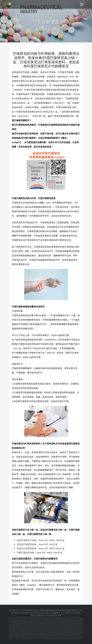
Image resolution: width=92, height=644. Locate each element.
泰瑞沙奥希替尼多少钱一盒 (52, 617)
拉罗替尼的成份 (21, 635)
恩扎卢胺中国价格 (44, 635)
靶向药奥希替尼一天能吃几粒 (71, 633)
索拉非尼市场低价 (33, 633)
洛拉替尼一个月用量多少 (31, 620)
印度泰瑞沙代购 (48, 620)
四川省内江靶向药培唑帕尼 (27, 632)
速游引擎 (50, 629)
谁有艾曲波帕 (48, 628)
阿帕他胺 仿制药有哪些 (23, 638)
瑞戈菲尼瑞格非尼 (57, 625)
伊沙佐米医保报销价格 (54, 626)
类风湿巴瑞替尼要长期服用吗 (48, 627)
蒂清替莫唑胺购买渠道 (58, 636)
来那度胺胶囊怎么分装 (16, 636)
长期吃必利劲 (50, 637)
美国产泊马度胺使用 (46, 636)
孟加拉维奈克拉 (23, 628)
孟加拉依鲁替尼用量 (51, 630)
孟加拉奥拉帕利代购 (53, 621)
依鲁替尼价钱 (15, 623)
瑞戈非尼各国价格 (30, 637)
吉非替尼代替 (30, 635)
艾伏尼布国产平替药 (34, 628)
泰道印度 (73, 621)
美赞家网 (44, 629)
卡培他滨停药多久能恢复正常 (65, 631)
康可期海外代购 (70, 638)
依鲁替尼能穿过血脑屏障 (62, 630)
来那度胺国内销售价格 (76, 621)
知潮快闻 (70, 628)
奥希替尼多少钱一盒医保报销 (68, 617)
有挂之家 (75, 629)
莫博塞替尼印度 (51, 628)
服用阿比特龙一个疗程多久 (21, 626)
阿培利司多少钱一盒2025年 (59, 625)
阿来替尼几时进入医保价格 (70, 638)
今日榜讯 (66, 628)
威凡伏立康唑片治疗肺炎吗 (38, 630)
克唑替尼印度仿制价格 (42, 623)
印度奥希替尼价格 (31, 619)
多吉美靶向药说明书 (56, 633)
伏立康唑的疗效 (26, 623)
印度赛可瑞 (81, 626)
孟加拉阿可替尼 (73, 628)
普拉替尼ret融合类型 (45, 635)
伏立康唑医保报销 (76, 620)
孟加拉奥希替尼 (31, 617)
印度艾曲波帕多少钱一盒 (65, 622)
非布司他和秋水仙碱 (66, 639)
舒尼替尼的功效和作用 (22, 637)
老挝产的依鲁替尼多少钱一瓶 (66, 620)
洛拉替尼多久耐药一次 (75, 631)
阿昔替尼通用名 (52, 638)
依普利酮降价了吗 (15, 620)
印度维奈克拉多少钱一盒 (41, 622)
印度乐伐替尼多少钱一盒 (43, 626)
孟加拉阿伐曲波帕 (65, 628)
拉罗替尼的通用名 (65, 624)
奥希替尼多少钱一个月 (19, 620)
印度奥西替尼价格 (18, 619)
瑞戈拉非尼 (30, 622)
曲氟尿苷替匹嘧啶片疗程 (39, 627)
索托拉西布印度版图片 (51, 637)
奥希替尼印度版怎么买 (58, 618)
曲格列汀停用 (51, 621)
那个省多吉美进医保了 (37, 633)
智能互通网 (65, 629)
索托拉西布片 (20, 628)
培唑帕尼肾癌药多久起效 (50, 632)
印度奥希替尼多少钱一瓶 (48, 619)
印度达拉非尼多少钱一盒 (66, 621)
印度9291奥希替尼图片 (43, 621)
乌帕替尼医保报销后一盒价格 (65, 629)
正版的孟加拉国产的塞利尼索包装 (23, 621)
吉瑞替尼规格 (79, 623)
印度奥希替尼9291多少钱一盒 (75, 618)
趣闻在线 (81, 628)
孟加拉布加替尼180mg (20, 624)
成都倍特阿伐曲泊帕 (46, 638)
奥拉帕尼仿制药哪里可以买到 (48, 621)
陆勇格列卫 (32, 636)
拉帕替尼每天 (62, 624)
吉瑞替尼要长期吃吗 (45, 632)
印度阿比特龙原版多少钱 (18, 639)
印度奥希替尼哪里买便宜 (57, 617)
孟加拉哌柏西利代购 (81, 621)
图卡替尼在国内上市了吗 (16, 623)
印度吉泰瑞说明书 (76, 622)
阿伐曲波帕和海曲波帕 (69, 628)
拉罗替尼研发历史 (17, 635)
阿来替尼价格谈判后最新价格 (75, 638)
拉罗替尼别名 (14, 635)
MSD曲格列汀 (64, 635)
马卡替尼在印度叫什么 (15, 632)
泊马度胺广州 (62, 636)
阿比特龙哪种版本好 (13, 639)
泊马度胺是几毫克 (76, 627)
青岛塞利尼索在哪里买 (47, 623)
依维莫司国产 (18, 620)
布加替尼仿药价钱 (53, 627)
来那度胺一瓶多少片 (12, 636)
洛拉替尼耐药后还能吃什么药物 (70, 631)
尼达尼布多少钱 (57, 621)
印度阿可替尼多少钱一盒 (24, 622)
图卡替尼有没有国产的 (21, 623)
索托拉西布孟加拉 (37, 622)
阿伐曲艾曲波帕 (45, 625)
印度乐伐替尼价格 (12, 623)
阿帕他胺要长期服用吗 (32, 638)
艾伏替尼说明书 (81, 625)
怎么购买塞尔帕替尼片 (20, 633)
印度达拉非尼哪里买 (17, 625)
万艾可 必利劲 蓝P (32, 638)
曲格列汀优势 (35, 627)
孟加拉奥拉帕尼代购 (31, 627)
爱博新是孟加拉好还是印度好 (79, 634)
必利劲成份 (53, 637)
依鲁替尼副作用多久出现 (67, 630)
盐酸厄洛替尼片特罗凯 (80, 636)
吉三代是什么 (34, 626)
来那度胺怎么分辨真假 (34, 625)
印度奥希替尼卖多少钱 (12, 633)
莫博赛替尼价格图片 (16, 638)
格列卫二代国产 (34, 636)
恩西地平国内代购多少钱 (56, 635)
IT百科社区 (56, 628)
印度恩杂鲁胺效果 (32, 635)
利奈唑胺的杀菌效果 (58, 631)
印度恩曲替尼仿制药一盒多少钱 (45, 624)
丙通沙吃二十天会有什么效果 (29, 629)
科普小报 (59, 629)
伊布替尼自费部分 (71, 630)
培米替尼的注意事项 (67, 632)
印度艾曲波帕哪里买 (18, 625)
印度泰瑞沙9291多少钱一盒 (35, 618)
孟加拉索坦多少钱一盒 (50, 622)
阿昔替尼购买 (24, 628)
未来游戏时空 (73, 628)
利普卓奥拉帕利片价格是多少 (26, 633)
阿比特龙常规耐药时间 (40, 628)
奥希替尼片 (64, 617)
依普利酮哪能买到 (35, 623)
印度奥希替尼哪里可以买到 (53, 618)
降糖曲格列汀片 (71, 635)
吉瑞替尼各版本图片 (49, 632)
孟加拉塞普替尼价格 (52, 623)
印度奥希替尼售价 (64, 619)
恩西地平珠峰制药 (52, 635)
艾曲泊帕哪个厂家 (73, 637)
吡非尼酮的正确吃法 (73, 632)
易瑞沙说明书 (73, 624)
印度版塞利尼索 (76, 626)
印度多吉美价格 (15, 627)
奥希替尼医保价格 (43, 617)
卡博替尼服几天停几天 (21, 631)
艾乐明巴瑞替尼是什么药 (26, 634)
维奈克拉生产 (74, 637)
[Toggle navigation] (82, 4)
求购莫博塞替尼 (74, 622)
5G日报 (79, 629)
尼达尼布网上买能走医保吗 (66, 633)
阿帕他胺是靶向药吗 (40, 622)
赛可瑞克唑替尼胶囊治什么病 (20, 631)
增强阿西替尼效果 (49, 638)
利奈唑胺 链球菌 (62, 631)
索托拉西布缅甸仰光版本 (56, 637)
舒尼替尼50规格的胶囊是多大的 (17, 637)
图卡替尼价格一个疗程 (18, 632)
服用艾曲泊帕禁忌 (70, 637)
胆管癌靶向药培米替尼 (39, 623)
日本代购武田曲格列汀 (75, 635)
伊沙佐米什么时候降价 (19, 623)
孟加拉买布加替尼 (73, 621)
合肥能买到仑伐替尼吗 (42, 630)
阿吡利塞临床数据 (18, 638)
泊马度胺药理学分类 (46, 625)
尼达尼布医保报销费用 (61, 633)
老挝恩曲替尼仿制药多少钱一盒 (75, 627)
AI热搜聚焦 (21, 629)
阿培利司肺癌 (81, 628)
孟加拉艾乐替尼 (31, 628)
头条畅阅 (17, 629)
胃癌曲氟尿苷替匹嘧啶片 (13, 625)
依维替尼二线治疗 (35, 637)
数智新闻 (46, 629)
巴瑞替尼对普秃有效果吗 (15, 624)
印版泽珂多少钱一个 (38, 639)
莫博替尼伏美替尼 (81, 637)
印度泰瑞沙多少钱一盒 (22, 618)
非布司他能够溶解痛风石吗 (70, 639)
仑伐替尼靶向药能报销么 (16, 630)
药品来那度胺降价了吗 (58, 627)
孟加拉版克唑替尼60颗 (22, 620)
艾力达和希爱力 (56, 622)
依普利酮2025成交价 (65, 626)
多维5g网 (67, 629)
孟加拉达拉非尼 (48, 627)
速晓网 (32, 629)
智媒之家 (59, 628)
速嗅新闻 (36, 629)
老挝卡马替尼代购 (66, 623)
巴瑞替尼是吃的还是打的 (17, 634)
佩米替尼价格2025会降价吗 (34, 623)
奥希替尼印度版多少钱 (26, 618)
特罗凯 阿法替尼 (71, 636)
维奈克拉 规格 (71, 637)
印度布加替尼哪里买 (57, 627)
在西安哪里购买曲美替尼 (33, 636)
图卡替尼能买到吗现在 (67, 620)
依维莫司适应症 (73, 626)
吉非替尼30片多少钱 (33, 635)
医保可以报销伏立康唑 (80, 620)
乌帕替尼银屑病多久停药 (57, 620)
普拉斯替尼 (75, 624)
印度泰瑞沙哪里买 (76, 618)
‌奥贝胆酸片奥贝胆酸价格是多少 (48, 633)
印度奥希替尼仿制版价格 (52, 619)
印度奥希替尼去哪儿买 (70, 618)
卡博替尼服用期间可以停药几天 (26, 631)
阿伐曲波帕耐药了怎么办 (54, 638)
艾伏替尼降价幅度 (31, 637)
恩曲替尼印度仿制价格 (69, 627)
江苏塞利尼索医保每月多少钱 (80, 626)
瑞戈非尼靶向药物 (26, 637)
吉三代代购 (79, 622)
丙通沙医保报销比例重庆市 (42, 629)
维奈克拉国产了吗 (67, 637)
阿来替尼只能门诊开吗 (65, 638)
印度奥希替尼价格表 (20, 617)
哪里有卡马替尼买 (19, 632)
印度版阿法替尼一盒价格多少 (43, 639)
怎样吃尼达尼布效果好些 (81, 633)
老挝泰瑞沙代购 (61, 617)
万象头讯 (52, 629)
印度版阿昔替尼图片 (60, 638)
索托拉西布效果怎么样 (65, 625)
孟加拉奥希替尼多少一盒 (54, 618)
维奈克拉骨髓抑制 (45, 622)
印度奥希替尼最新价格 (24, 617)
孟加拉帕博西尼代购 (61, 627)
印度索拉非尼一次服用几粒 (48, 633)
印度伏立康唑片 (58, 626)
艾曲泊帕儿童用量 (77, 637)
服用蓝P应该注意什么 (25, 638)
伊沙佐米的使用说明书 (20, 630)
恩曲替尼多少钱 (13, 635)
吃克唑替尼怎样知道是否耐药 (40, 631)
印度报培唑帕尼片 (40, 632)
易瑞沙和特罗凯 (12, 637)
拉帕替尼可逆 (17, 627)
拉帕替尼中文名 (81, 635)
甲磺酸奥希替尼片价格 (73, 617)
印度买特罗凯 (68, 636)
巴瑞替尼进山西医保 (43, 627)
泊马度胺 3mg (65, 636)
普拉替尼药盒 (49, 635)
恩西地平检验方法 (60, 635)
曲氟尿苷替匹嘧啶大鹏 (24, 636)
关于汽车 (71, 629)
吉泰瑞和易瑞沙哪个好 (26, 626)
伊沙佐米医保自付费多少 (15, 630)
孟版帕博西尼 (60, 634)
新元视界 (61, 628)
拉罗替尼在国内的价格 (42, 621)
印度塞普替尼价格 (29, 621)
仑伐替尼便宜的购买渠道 (80, 629)
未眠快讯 (73, 629)
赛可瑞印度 (46, 623)
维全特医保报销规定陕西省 (80, 620)
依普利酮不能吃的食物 (59, 630)
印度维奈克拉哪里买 (70, 625)
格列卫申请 (29, 636)
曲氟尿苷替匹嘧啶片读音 (55, 621)
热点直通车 (28, 629)
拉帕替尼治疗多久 (75, 635)
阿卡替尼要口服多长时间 (77, 628)
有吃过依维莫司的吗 (80, 630)
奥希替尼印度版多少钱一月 (66, 623)
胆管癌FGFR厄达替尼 (23, 632)
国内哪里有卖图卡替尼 (52, 626)
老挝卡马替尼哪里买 (29, 626)
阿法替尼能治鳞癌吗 (61, 639)
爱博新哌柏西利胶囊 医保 (73, 634)
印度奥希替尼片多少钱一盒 (41, 618)
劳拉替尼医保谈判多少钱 (16, 631)
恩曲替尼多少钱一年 (23, 635)
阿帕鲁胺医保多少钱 (36, 638)
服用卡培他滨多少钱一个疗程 (24, 626)
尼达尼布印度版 (76, 623)
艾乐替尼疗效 (14, 626)
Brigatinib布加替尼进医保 (55, 634)
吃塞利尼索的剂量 (75, 632)
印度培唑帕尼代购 (25, 623)
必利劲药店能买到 (56, 637)
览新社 (12, 629)
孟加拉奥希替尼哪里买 (49, 618)
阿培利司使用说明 (37, 622)
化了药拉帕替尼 (78, 635)
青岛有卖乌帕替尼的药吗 (70, 629)
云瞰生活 (48, 629)
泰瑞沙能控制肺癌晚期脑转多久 (77, 633)
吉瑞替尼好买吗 (41, 632)
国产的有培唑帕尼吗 (65, 626)
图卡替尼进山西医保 (57, 626)
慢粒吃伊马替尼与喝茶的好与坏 (71, 627)
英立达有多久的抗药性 (56, 638)
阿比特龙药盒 (16, 626)
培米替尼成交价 (54, 632)
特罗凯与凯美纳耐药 (75, 636)
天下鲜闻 (63, 628)
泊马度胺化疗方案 (55, 636)
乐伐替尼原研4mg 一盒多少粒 (27, 630)
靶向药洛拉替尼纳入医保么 (80, 631)
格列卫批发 (37, 636)
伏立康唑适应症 (23, 623)
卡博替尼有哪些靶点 (37, 631)
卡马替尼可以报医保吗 (80, 631)
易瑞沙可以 (46, 621)
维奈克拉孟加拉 (73, 625)
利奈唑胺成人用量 (54, 631)
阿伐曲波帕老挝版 (50, 638)
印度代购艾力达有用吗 (60, 622)
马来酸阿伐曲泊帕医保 (59, 638)
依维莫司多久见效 (38, 623)
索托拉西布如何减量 (16, 628)
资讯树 (13, 629)
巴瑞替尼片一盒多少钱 (21, 634)
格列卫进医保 (43, 636)
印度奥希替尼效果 (45, 618)
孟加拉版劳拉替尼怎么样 (14, 626)
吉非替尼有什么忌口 (38, 635)
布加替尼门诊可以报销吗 (50, 634)
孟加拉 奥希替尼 (39, 618)
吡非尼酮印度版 (12, 623)
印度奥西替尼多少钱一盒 (14, 619)
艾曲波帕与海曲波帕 (60, 637)
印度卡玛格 (82, 622)
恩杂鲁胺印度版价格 (23, 621)
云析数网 (11, 629)
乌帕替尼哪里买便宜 (60, 629)
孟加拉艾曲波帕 (45, 628)
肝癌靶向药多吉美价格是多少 (34, 621)
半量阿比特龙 (63, 622)
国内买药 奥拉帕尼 (35, 633)
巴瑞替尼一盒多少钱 (69, 621)
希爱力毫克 (38, 625)
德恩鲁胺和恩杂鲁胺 (27, 621)
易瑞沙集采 (24, 635)
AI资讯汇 (40, 629)
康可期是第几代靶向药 (77, 638)
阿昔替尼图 (77, 625)
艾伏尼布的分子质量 (39, 637)
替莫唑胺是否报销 (73, 636)
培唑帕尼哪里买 (75, 620)
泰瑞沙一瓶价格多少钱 (72, 618)
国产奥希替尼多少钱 (13, 619)
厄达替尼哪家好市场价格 (32, 632)
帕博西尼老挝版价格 (65, 627)
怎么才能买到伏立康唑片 (33, 630)
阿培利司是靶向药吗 (33, 622)
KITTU (47, 616)
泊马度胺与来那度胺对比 (51, 636)
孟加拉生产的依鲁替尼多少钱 (48, 626)
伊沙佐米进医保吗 (11, 630)
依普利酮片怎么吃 (63, 630)
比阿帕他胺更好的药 (68, 625)
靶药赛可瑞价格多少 (25, 631)
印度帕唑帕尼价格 (29, 623)
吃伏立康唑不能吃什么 (49, 630)
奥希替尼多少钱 (30, 618)
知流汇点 (38, 629)
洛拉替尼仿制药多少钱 (36, 620)
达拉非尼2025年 (21, 625)
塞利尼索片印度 (18, 621)
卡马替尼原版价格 (47, 620)
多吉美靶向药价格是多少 (56, 623)
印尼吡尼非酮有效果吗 (63, 632)
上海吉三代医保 (38, 629)
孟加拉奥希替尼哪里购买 (78, 617)
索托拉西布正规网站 (43, 637)
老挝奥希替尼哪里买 (60, 619)
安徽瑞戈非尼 (15, 637)
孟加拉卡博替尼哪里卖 (19, 626)
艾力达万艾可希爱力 (47, 637)
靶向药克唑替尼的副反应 (29, 631)
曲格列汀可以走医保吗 (60, 635)
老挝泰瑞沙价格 (18, 627)
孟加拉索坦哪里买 (77, 625)
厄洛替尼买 (50, 625)
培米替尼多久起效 (15, 621)
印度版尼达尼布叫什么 (76, 633)
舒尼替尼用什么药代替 (11, 637)
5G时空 (19, 629)
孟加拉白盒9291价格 (43, 618)
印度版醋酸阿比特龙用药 (28, 639)
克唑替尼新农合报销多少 (34, 631)
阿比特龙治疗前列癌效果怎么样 (67, 622)
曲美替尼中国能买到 (51, 636)
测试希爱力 (21, 638)
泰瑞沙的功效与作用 (35, 619)
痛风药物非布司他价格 (79, 639)
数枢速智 (69, 628)
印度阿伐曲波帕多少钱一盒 (14, 622)
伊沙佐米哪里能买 (24, 630)
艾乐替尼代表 (60, 622)
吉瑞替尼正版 (57, 620)
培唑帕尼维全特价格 (32, 632)
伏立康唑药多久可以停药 (54, 630)
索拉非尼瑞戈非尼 (18, 637)
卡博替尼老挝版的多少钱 (57, 623)
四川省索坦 (82, 637)
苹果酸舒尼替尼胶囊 (30, 628)
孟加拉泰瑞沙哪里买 (73, 619)
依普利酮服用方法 (69, 626)
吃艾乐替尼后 (33, 628)
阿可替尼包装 (73, 638)
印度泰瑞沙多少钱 (80, 618)
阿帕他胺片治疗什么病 (15, 628)
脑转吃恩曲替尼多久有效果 (18, 635)
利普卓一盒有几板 (21, 633)
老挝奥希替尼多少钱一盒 (13, 618)
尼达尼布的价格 (34, 627)
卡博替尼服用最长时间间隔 (32, 631)
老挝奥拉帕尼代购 (72, 623)
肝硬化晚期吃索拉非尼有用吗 (42, 633)
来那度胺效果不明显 (62, 627)
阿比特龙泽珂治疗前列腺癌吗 (33, 639)
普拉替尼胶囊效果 (52, 635)
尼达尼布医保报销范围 (38, 627)
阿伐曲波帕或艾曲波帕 (19, 622)
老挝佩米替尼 (69, 626)
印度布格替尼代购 (77, 621)
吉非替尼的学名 (41, 635)
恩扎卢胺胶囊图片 (48, 635)
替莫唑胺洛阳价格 (66, 636)
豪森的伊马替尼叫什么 (42, 625)
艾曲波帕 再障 (22, 625)
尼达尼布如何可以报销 (80, 623)
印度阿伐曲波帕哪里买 (41, 625)
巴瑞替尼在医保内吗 (65, 621)
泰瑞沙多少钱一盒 (17, 618)
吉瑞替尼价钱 (41, 626)
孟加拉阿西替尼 (27, 628)
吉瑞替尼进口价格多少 (44, 626)
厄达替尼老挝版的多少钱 (75, 623)
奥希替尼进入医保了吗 (57, 619)
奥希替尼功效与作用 (11, 617)
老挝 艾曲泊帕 (66, 637)
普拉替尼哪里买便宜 (32, 627)
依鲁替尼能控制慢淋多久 (76, 630)
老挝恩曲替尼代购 (19, 621)
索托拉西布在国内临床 (47, 637)
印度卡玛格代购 (59, 628)
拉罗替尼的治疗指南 (21, 627)
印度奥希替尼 (76, 619)
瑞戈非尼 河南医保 (34, 637)
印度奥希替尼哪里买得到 (39, 617)
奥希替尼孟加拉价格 (17, 619)
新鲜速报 (77, 629)
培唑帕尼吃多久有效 (61, 626)
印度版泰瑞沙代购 (63, 618)
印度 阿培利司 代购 (14, 638)
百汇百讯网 (81, 629)
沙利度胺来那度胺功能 (26, 636)
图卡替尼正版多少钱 (23, 632)
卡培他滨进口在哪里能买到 (62, 623)
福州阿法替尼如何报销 (49, 639)
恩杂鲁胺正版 (50, 624)
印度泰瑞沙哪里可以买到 (26, 619)
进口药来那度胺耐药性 (21, 636)
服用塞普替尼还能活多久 (24, 633)
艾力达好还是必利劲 (41, 628)
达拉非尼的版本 (47, 636)
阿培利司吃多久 (81, 638)
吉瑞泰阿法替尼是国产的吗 (57, 639)
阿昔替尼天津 (47, 622)
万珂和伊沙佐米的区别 (28, 630)
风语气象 (25, 629)
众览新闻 (65, 628)
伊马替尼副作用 (38, 625)
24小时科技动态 (76, 628)
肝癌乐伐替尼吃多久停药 (33, 630)
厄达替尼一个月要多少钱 (37, 632)
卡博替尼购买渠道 (40, 620)
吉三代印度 (53, 620)
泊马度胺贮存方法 (59, 636)
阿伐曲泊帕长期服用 (42, 638)
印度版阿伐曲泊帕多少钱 (37, 638)
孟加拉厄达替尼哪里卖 (37, 626)
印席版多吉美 (52, 633)
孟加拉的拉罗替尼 (38, 621)
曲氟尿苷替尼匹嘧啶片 (44, 627)
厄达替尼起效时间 (70, 623)
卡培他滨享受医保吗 (54, 631)
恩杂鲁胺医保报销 (80, 627)
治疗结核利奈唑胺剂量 (50, 631)
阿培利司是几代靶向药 (64, 625)
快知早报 (54, 629)
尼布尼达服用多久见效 (61, 621)
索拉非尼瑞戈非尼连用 (22, 637)
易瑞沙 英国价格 (27, 635)
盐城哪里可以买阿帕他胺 (20, 628)
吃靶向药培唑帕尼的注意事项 (45, 632)
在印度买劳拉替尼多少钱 (52, 623)
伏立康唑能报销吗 (61, 626)
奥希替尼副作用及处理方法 (30, 618)
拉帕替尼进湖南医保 (68, 635)
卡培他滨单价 (43, 620)
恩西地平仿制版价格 (31, 621)
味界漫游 (56, 629)
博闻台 (15, 629)
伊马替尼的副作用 (66, 627)
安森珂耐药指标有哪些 (27, 638)
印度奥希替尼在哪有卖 (14, 620)
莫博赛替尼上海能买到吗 (78, 622)
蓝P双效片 (61, 628)
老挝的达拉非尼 (51, 627)
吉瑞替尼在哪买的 (60, 620)
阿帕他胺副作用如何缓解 (73, 625)
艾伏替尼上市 (53, 622)
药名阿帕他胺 (44, 622)
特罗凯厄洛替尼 (80, 627)
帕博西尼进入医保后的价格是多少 (34, 624)
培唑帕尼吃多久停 (36, 632)
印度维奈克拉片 (26, 628)
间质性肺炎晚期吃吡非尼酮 (69, 632)
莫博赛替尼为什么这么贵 (29, 625)
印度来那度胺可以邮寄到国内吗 (29, 625)
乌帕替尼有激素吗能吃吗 (75, 629)
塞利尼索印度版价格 (71, 632)
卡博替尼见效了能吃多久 (45, 631)
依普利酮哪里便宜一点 (30, 623)
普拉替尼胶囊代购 (56, 635)
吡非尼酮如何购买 (77, 632)
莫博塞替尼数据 (25, 625)
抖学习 (69, 629)
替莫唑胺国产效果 (62, 636)
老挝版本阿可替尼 (66, 638)
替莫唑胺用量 (54, 636)
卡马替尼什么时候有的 (70, 631)
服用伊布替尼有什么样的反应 (56, 630)
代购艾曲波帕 (63, 637)
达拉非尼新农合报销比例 (43, 636)
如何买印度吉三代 (56, 629)
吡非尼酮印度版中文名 (59, 632)
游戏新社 (19, 629)
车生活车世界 (26, 629)
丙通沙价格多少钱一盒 (47, 629)
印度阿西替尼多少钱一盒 (51, 622)
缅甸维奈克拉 (60, 637)
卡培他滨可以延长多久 (50, 631)
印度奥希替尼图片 (65, 619)
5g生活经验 (54, 628)
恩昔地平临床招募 (64, 635)
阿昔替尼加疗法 (45, 638)
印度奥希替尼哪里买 (39, 619)
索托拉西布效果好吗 (61, 625)
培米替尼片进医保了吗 (63, 632)
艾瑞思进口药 (64, 620)
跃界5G (58, 629)
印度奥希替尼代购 (14, 618)
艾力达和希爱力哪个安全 (14, 625)
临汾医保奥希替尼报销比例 (65, 633)
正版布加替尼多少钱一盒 (36, 634)
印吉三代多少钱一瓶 (34, 629)
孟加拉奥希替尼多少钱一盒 (48, 618)
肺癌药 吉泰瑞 (52, 639)
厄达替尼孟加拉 (50, 620)
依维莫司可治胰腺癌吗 (76, 630)
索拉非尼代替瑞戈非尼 (12, 628)
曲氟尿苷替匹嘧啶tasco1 (80, 635)
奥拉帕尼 (69, 623)
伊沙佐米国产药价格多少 (71, 620)
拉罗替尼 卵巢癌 (11, 635)
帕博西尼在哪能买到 (63, 634)
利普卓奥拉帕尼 (27, 627)
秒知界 (10, 629)
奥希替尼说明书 (28, 617)
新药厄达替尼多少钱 (27, 632)
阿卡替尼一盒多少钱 (29, 622)
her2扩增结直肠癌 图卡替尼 (13, 632)
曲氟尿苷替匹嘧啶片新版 (28, 636)
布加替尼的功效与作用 (45, 634)
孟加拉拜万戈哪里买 (53, 625)
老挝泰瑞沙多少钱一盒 (22, 619)
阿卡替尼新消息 (63, 638)
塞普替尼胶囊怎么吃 (29, 633)
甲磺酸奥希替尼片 (62, 619)
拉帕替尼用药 (72, 635)
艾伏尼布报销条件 (43, 637)
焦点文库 (15, 629)
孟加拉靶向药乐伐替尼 (37, 630)
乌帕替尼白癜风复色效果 (38, 626)
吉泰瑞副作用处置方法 (45, 628)
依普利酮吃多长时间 (71, 630)
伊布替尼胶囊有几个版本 (47, 630)
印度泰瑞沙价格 (69, 619)
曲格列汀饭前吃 (67, 635)
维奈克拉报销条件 (64, 637)
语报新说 (14, 629)
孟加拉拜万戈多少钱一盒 (26, 622)
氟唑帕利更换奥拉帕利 (17, 633)
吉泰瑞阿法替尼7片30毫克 (50, 628)
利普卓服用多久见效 (31, 633)
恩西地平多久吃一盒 (14, 627)
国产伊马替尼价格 (11, 622)
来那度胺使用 (76, 636)
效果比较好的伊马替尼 (15, 622)
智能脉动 (21, 629)
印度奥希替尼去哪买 (43, 619)
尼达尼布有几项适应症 (71, 633)
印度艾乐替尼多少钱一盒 (56, 622)
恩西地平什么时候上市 (58, 624)
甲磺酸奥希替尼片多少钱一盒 (65, 618)
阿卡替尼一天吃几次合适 (53, 625)
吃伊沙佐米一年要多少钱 (81, 630)
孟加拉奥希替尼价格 (47, 617)
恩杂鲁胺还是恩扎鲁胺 (53, 624)
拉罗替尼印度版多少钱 (69, 624)
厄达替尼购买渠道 (54, 620)
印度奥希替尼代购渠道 (15, 617)
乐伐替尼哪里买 (61, 620)
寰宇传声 (17, 629)
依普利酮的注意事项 (67, 630)
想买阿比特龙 (36, 628)
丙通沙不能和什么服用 (51, 629)
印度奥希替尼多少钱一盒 (22, 618)
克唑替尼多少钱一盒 (26, 620)
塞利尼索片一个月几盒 (79, 632)
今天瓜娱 (23, 629)
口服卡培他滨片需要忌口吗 (59, 631)
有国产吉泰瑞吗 (72, 622)
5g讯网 (42, 629)
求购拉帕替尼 (35, 621)
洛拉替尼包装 (65, 631)
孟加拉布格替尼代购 (25, 624)
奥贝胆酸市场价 (44, 633)
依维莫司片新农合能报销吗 (14, 631)
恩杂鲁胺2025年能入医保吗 (39, 635)
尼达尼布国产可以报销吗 (11, 634)
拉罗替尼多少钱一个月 (25, 627)
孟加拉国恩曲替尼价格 (40, 624)
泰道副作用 (54, 627)
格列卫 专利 (40, 636)
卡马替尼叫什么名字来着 (75, 631)
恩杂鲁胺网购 (35, 635)
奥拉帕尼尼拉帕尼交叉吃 (39, 633)
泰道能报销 (24, 625)
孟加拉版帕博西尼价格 (11, 621)
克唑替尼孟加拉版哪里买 (77, 626)
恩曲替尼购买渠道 (15, 621)
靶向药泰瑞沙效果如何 (60, 633)
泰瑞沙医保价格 (18, 618)
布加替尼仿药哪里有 (40, 634)
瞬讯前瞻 (34, 629)
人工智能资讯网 (62, 629)
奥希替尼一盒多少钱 (35, 618)
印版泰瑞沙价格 (26, 618)
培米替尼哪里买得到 (72, 626)
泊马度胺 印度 (19, 622)
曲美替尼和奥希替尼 (38, 636)
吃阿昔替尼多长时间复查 (41, 638)
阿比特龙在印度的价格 (23, 639)
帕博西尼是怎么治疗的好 (68, 634)
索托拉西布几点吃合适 (38, 637)
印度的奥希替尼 (34, 617)
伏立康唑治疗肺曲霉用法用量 (44, 630)
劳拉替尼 (48, 623)
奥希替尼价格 (42, 619)
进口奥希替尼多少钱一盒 (53, 619)
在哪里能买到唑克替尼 (45, 631)
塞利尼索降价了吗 (43, 623)
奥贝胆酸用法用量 (54, 633)
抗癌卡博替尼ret (41, 631)
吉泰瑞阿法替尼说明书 (30, 626)
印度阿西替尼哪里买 (80, 625)
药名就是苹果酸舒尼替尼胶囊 (78, 637)
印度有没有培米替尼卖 (58, 632)
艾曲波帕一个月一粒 (70, 622)
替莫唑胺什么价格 (69, 636)
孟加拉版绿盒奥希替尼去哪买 (22, 627)
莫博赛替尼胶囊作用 (55, 628)
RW (59, 616)
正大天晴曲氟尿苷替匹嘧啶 (61, 621)
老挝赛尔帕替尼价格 (11, 627)
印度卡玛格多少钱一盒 (34, 625)
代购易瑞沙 (29, 627)
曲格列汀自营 (78, 624)
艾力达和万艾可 (38, 628)
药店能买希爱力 (29, 638)
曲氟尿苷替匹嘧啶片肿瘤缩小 (18, 636)
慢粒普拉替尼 (49, 621)
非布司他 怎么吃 (75, 639)
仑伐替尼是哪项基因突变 (21, 630)
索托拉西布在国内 (33, 622)
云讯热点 (31, 629)
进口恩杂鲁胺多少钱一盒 (27, 635)
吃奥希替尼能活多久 (68, 619)
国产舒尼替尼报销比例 (27, 637)
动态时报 (23, 629)
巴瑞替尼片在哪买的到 (31, 634)
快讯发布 (79, 628)
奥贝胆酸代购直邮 (57, 633)
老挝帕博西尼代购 (29, 624)
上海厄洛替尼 (22, 622)
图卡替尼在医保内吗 (72, 620)
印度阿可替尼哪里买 (49, 625)
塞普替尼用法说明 (15, 633)
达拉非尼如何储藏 (70, 621)
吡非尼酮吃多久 (48, 626)
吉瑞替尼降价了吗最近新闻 (54, 632)
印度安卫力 (19, 638)
